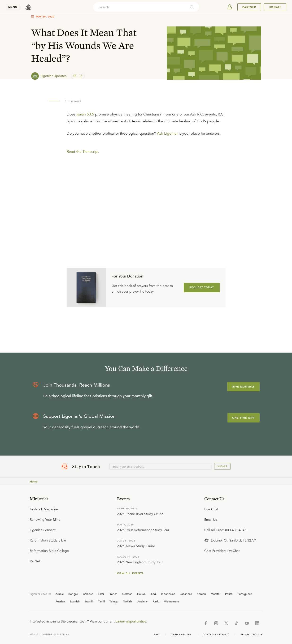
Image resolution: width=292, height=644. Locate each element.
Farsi (101, 594)
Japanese (186, 594)
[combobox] (140, 7)
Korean (201, 594)
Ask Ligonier (167, 133)
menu (13, 7)
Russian (60, 601)
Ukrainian (143, 601)
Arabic (60, 594)
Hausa (141, 594)
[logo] (28, 7)
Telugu (114, 601)
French (113, 594)
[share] (81, 76)
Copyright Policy (216, 634)
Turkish (127, 601)
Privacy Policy (251, 634)
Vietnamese (172, 601)
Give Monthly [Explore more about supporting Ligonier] (243, 387)
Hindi (153, 594)
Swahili (89, 601)
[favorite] (75, 76)
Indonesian (168, 594)
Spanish (75, 601)
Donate (275, 7)
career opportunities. (131, 621)
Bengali (73, 594)
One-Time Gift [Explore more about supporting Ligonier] (244, 418)
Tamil (101, 601)
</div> (146, 189)
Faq (157, 634)
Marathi (216, 594)
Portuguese (245, 594)
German (127, 594)
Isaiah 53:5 (85, 114)
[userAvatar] (230, 7)
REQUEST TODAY (202, 287)
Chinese (88, 594)
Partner (249, 7)
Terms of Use (181, 634)
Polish (229, 594)
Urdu (156, 601)
